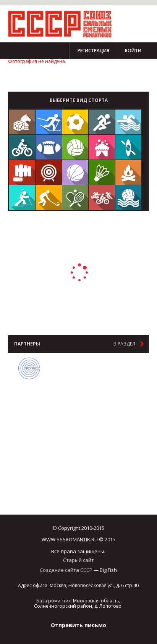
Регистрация (93, 51)
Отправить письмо (78, 625)
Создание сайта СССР (66, 570)
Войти (133, 51)
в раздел (124, 344)
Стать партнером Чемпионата (42, 75)
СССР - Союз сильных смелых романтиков (63, 24)
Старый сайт (78, 560)
